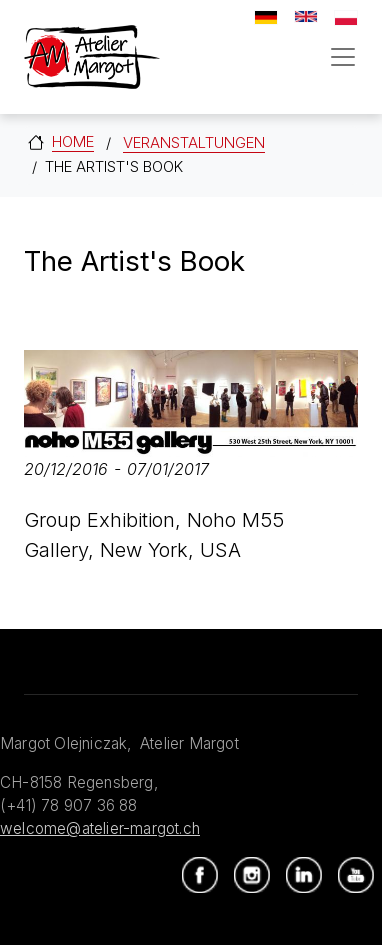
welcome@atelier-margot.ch (100, 828)
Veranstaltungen (194, 142)
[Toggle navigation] (343, 57)
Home (73, 141)
